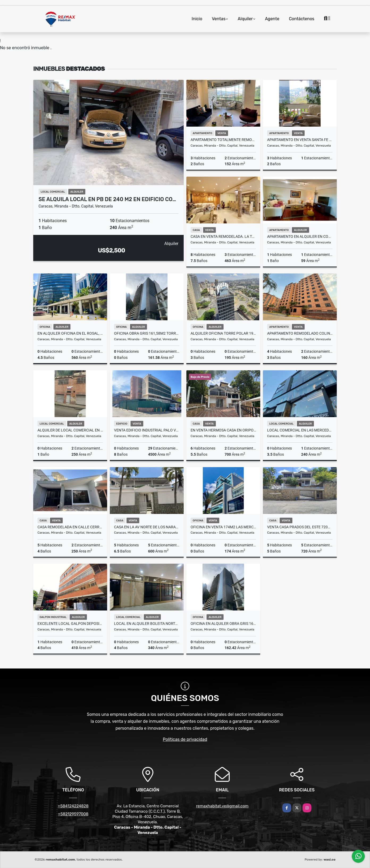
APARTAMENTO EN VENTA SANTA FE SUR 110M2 (300, 140)
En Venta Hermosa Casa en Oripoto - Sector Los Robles (223, 430)
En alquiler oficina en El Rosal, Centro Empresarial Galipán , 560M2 (70, 333)
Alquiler (245, 19)
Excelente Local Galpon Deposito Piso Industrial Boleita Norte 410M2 (70, 624)
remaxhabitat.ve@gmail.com (222, 806)
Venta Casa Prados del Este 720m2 (300, 527)
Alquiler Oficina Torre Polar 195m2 (223, 333)
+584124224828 (73, 806)
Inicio (197, 19)
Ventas (219, 19)
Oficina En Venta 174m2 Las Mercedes (223, 527)
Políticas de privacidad (185, 739)
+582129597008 (73, 814)
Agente (272, 19)
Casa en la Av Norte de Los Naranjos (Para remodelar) (147, 527)
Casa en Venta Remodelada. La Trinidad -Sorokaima (223, 236)
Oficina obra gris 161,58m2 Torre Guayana (147, 333)
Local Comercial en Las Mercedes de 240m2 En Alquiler (300, 430)
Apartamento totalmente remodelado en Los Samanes (223, 140)
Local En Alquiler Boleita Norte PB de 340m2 (147, 624)
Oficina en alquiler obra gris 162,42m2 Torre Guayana (223, 624)
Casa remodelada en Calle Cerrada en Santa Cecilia (70, 527)
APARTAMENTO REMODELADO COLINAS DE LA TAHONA (300, 333)
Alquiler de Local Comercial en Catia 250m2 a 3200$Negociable (70, 430)
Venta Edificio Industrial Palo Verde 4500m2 (147, 430)
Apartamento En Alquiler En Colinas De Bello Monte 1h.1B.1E (300, 236)
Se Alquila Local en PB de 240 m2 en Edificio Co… (107, 199)
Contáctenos (302, 19)
